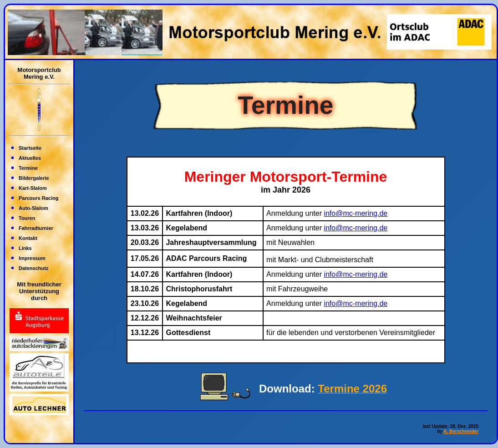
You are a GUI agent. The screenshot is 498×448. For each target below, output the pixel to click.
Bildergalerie (34, 178)
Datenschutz (33, 268)
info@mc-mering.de (356, 213)
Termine (28, 168)
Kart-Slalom (33, 188)
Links (25, 248)
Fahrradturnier (36, 228)
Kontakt (28, 238)
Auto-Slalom (33, 208)
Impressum (32, 258)
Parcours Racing (38, 198)
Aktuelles (30, 158)
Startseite (30, 148)
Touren (27, 218)
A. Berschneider (461, 431)
